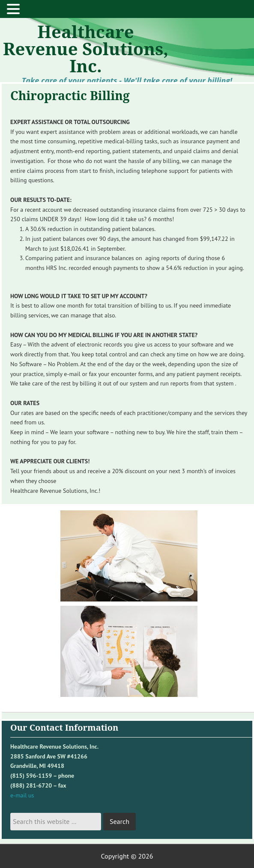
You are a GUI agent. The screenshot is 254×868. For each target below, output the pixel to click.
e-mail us (22, 795)
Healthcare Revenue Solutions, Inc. (86, 49)
